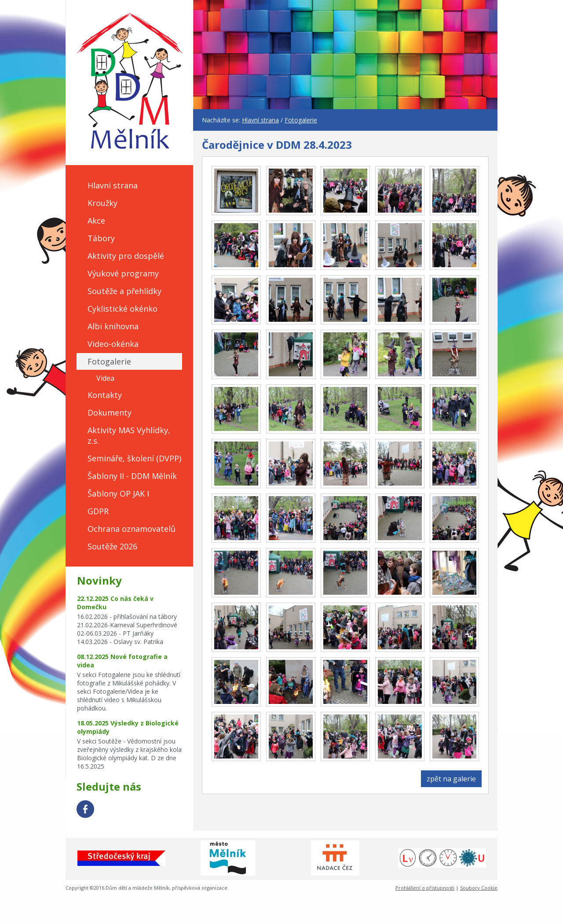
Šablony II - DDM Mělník (132, 476)
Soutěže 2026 (112, 546)
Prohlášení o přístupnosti (425, 888)
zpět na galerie (451, 779)
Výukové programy (123, 273)
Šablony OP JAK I (118, 493)
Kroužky (102, 203)
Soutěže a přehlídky (124, 291)
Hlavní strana (113, 185)
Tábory (101, 238)
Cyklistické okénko (122, 309)
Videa (105, 378)
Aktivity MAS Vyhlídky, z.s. (129, 435)
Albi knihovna (113, 326)
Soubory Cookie (479, 888)
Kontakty (105, 395)
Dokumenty (110, 412)
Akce (96, 221)
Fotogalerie (109, 361)
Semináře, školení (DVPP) (134, 458)
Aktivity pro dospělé (126, 256)
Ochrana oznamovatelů (132, 529)
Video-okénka (113, 344)
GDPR (98, 511)
